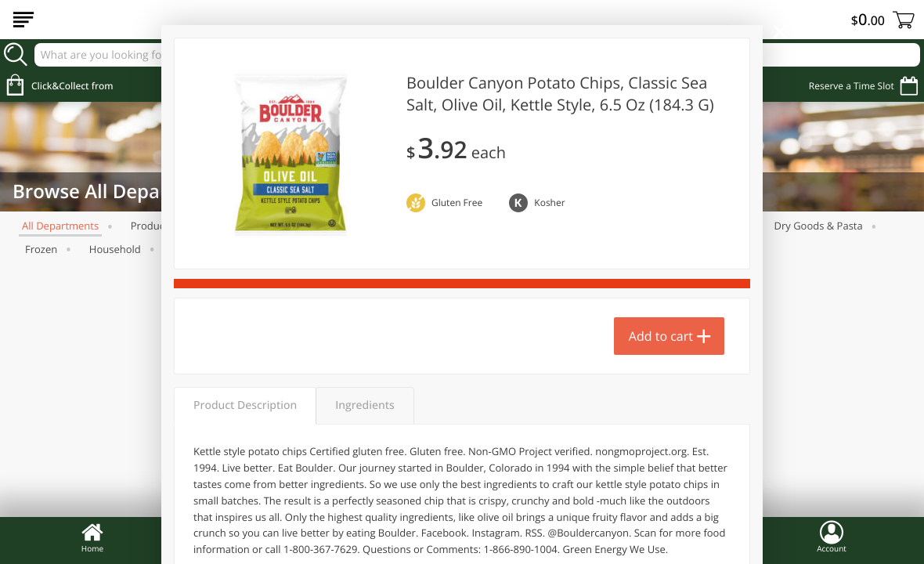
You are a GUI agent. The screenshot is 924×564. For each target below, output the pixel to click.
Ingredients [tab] (365, 405)
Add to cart (661, 336)
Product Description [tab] (245, 405)
